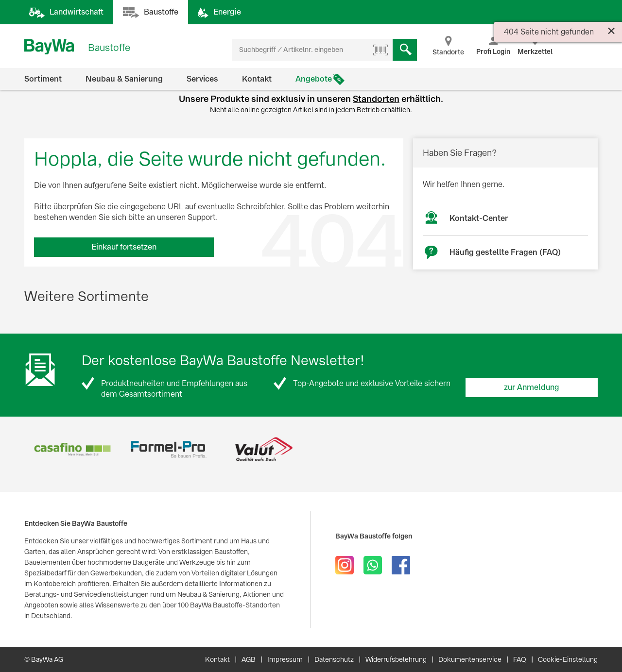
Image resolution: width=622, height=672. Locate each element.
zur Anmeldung (532, 387)
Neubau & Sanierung (124, 79)
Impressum (285, 659)
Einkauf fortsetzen (124, 247)
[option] (72, 449)
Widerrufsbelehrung (396, 659)
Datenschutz (334, 659)
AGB (249, 659)
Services (202, 79)
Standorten (376, 99)
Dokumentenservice (470, 659)
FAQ (520, 659)
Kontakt (257, 79)
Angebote (314, 79)
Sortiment (43, 79)
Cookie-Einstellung (568, 659)
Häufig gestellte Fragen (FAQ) (505, 252)
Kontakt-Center (479, 218)
